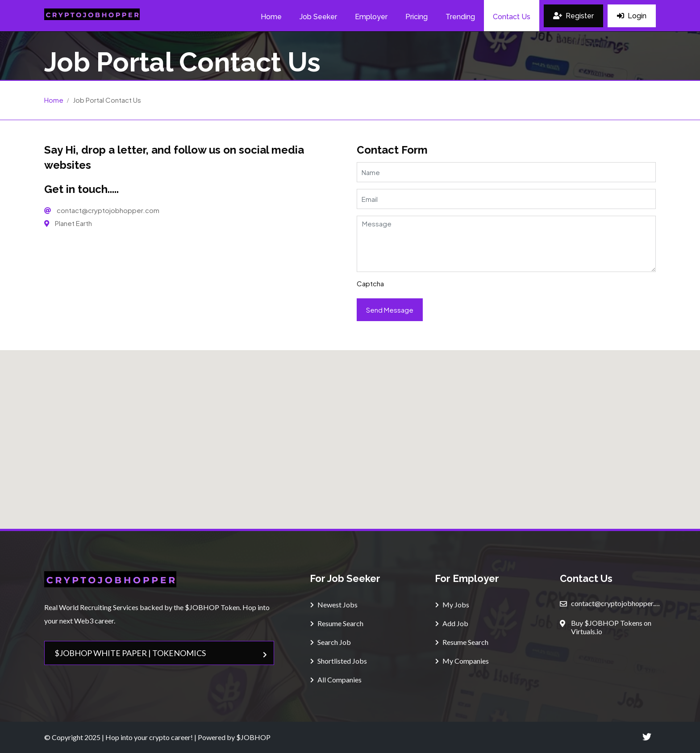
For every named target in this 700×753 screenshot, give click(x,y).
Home (54, 100)
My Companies (462, 661)
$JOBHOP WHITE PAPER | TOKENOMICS (161, 653)
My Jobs (452, 604)
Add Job (452, 623)
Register (573, 16)
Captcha (370, 283)
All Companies (336, 680)
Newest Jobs (334, 604)
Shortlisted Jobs (339, 661)
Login (632, 16)
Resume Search (337, 623)
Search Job (331, 642)
